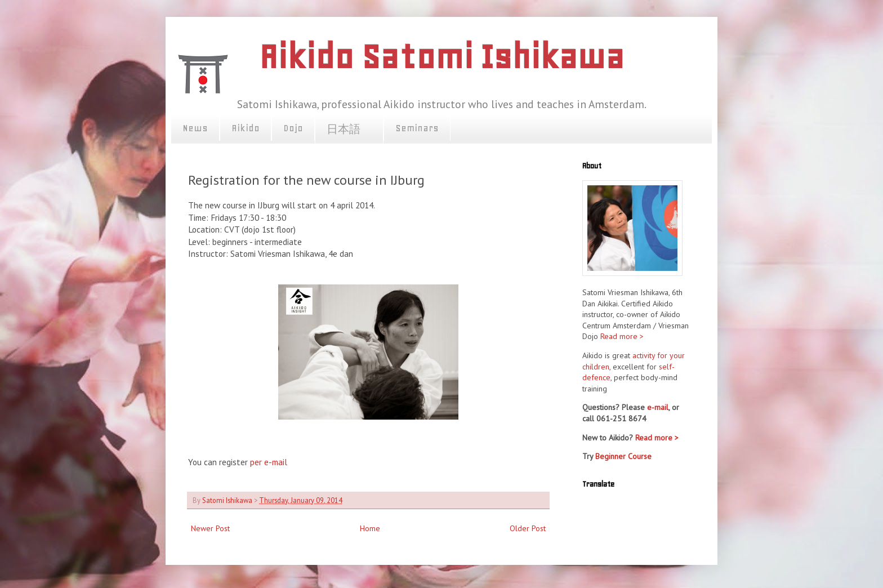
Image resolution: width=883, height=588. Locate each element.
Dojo (293, 128)
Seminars (417, 128)
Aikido (246, 128)
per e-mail (267, 462)
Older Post (528, 528)
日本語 (349, 130)
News (195, 128)
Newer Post (210, 528)
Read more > (622, 336)
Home (370, 528)
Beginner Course (623, 456)
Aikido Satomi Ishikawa (441, 57)
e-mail (658, 407)
